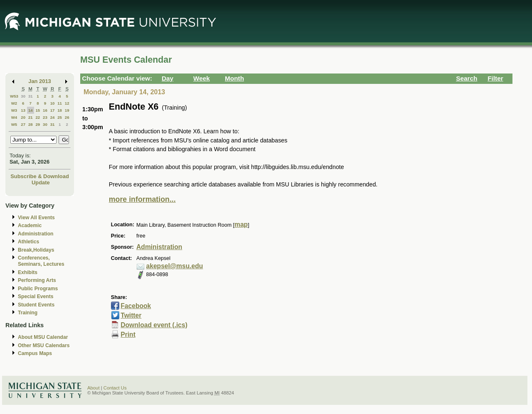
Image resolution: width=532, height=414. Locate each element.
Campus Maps (35, 353)
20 (23, 117)
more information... (142, 199)
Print (128, 334)
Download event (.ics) (154, 325)
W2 (14, 103)
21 (31, 117)
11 (60, 103)
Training (28, 313)
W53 (14, 96)
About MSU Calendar (43, 337)
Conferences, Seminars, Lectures (41, 261)
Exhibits (28, 272)
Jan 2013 (40, 81)
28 (31, 124)
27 (23, 124)
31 (31, 96)
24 (53, 117)
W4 (14, 117)
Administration (36, 234)
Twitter (131, 315)
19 (67, 110)
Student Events (36, 305)
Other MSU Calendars (44, 345)
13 (23, 110)
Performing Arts (37, 280)
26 (67, 117)
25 (60, 117)
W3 (14, 110)
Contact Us (115, 388)
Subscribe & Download (40, 176)
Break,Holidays (36, 250)
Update (41, 183)
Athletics (28, 242)
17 (53, 110)
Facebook (136, 306)
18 (60, 110)
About (94, 388)
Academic (30, 225)
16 (45, 110)
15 (38, 110)
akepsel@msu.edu (175, 266)
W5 (14, 124)
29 (38, 124)
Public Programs (38, 289)
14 (31, 110)
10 (53, 103)
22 (38, 117)
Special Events (36, 296)
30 (23, 96)
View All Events (36, 218)
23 (45, 117)
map (241, 224)
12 (67, 103)
